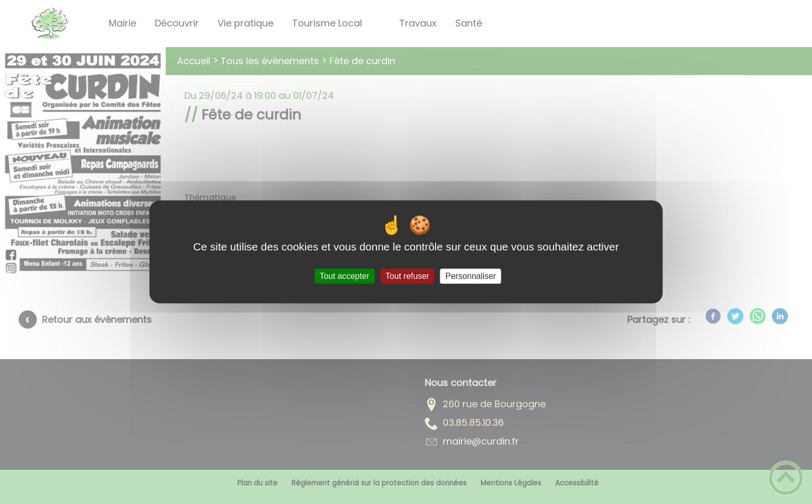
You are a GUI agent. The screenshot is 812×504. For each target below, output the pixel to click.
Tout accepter (344, 276)
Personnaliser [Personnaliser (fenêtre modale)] (471, 276)
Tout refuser (407, 276)
